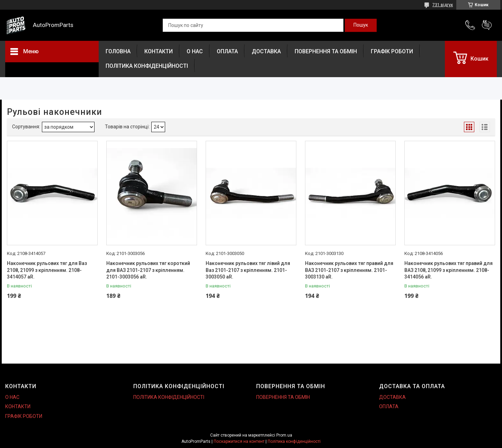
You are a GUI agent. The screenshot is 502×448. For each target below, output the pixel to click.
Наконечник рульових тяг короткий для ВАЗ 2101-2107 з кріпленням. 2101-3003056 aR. (148, 270)
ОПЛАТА (227, 51)
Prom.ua (284, 435)
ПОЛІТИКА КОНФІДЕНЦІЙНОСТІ (147, 66)
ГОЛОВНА (118, 51)
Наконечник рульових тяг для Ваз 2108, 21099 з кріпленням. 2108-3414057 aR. (47, 270)
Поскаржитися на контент (239, 441)
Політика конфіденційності (294, 441)
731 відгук (443, 5)
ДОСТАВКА (266, 51)
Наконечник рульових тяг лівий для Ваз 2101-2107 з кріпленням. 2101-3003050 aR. (248, 270)
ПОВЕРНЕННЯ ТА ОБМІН (326, 51)
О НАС (195, 51)
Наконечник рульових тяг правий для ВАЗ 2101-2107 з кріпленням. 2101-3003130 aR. (349, 270)
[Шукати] (361, 25)
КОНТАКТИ (159, 51)
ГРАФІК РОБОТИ (392, 51)
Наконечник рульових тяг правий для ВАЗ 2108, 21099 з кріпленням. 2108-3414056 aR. (449, 270)
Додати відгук (487, 25)
